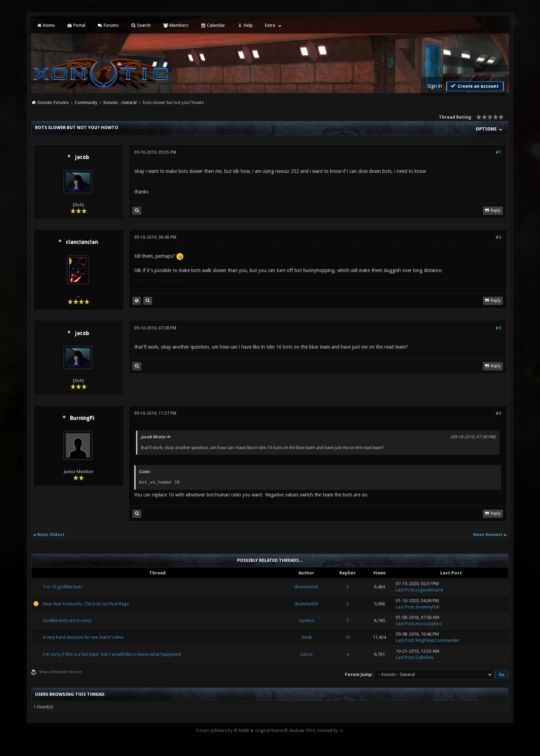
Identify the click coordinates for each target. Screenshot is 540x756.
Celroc (307, 654)
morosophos (429, 624)
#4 (498, 413)
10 (347, 637)
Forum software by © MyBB (223, 731)
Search (141, 25)
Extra (270, 25)
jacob (82, 157)
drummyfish (307, 587)
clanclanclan (82, 242)
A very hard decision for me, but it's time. (83, 637)
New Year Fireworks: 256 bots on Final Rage (86, 604)
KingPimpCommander (437, 640)
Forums (108, 25)
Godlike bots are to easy (67, 620)
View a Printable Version (61, 672)
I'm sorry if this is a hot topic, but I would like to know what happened (112, 654)
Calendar (213, 25)
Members (175, 25)
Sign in (435, 86)
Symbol (307, 620)
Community (86, 103)
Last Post (405, 590)
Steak (307, 637)
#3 (498, 328)
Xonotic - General (120, 103)
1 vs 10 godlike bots (63, 587)
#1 (498, 152)
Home (46, 25)
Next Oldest (51, 535)
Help (245, 25)
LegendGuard (429, 590)
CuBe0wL (425, 657)
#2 (498, 237)
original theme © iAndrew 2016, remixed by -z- (300, 731)
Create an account (474, 86)
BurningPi (82, 418)
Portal (76, 25)
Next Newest (488, 535)
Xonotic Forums (53, 103)
